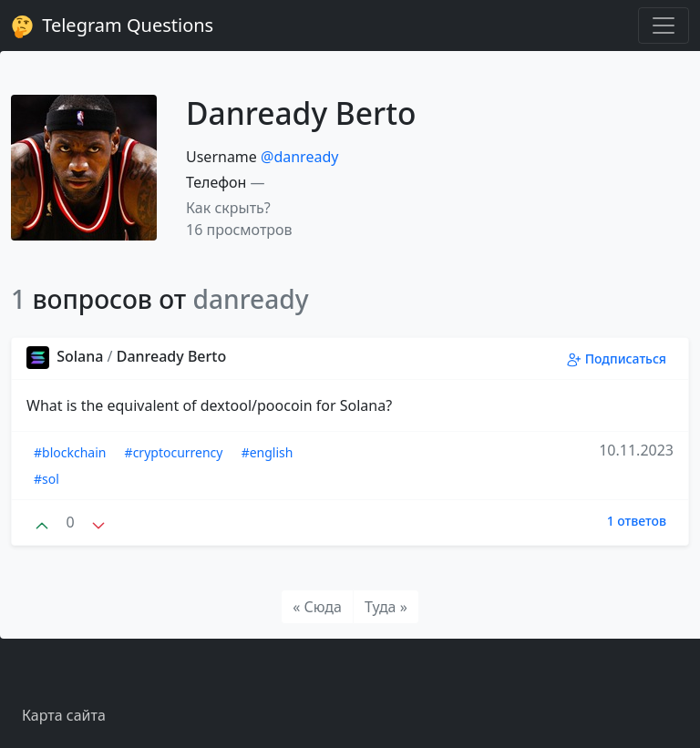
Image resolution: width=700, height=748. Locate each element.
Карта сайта (64, 715)
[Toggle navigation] (664, 26)
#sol (46, 479)
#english (268, 452)
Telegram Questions (112, 26)
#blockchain (70, 452)
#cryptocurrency (174, 452)
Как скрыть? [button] (228, 208)
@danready (299, 157)
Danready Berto (172, 356)
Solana (67, 356)
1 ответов (637, 521)
